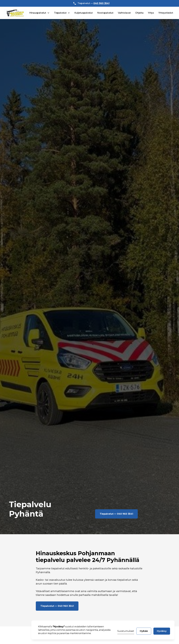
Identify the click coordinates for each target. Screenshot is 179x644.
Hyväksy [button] (162, 631)
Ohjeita (139, 13)
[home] (15, 13)
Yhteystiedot (166, 13)
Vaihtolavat (124, 13)
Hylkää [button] (144, 631)
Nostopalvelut (105, 13)
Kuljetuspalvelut (84, 13)
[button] (39, 13)
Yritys (151, 13)
